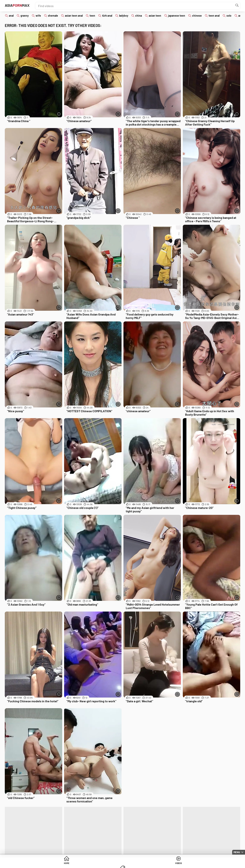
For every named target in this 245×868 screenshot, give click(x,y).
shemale (53, 16)
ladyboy (124, 16)
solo (229, 16)
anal (11, 16)
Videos (123, 864)
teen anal (214, 16)
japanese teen (177, 16)
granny (25, 16)
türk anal (107, 16)
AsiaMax (23, 6)
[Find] (236, 6)
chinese (197, 16)
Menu (237, 852)
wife (38, 16)
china (138, 16)
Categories (152, 864)
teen (92, 16)
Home (93, 864)
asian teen (155, 16)
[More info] (58, 114)
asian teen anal (74, 16)
